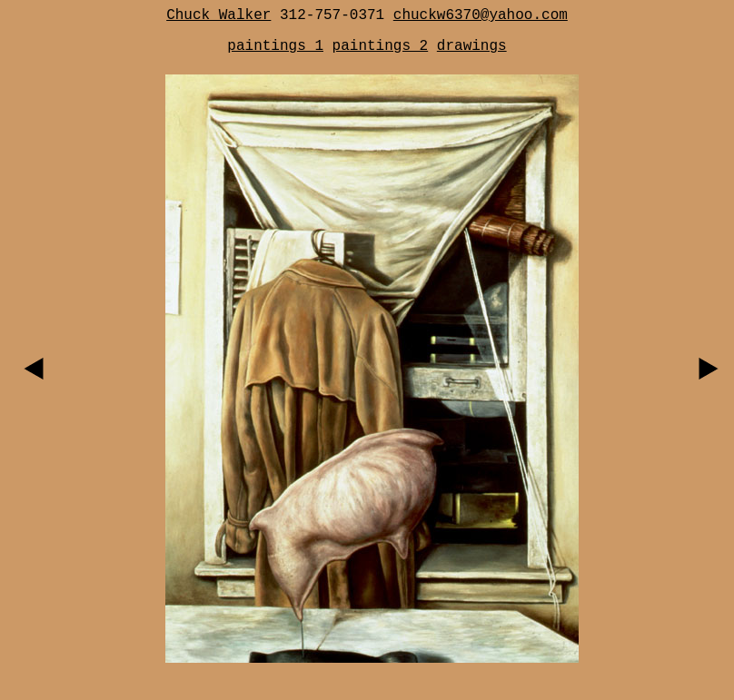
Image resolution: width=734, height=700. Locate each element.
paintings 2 (381, 46)
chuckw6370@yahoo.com (481, 15)
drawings (472, 46)
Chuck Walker (218, 15)
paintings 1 (275, 46)
